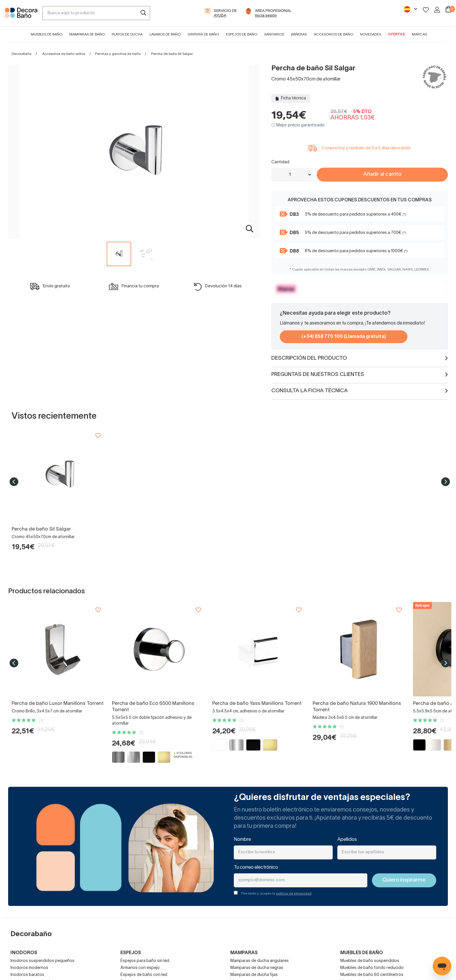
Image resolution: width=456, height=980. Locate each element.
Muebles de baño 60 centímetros (372, 975)
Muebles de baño (47, 34)
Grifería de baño (203, 34)
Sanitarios (274, 34)
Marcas (419, 34)
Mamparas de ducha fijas (254, 975)
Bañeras (299, 34)
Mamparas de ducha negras (257, 968)
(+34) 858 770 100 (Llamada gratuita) (344, 337)
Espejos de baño (242, 34)
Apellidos (347, 840)
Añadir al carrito (382, 174)
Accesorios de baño (333, 34)
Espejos (131, 953)
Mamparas (244, 953)
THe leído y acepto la (276, 894)
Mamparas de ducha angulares (260, 961)
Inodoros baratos (27, 975)
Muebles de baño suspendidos (370, 961)
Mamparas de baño (87, 34)
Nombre (242, 840)
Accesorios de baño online (64, 54)
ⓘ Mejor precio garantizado (298, 125)
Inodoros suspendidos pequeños (42, 961)
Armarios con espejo (140, 968)
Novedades (370, 34)
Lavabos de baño (165, 34)
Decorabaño (22, 54)
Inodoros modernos (29, 968)
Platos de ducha (127, 34)
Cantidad (280, 162)
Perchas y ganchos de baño (118, 54)
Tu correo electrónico (256, 868)
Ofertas (396, 34)
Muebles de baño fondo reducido (372, 968)
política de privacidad (294, 894)
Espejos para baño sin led (145, 961)
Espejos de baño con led (144, 975)
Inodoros (24, 953)
